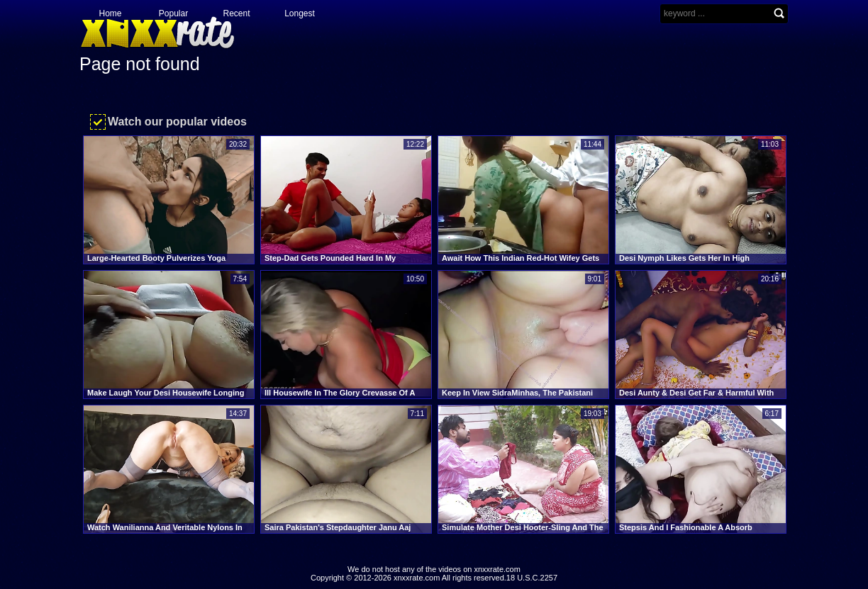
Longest (300, 13)
